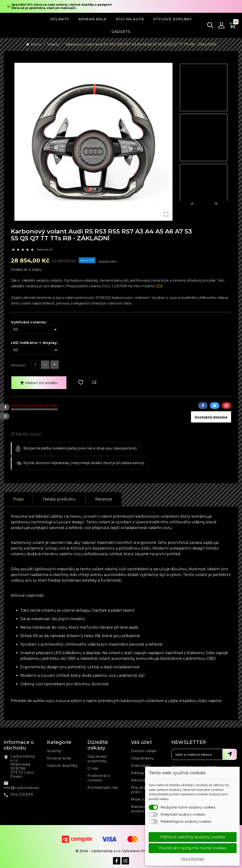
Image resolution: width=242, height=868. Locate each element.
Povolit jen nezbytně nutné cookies (193, 848)
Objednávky (142, 758)
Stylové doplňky (62, 765)
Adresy (138, 773)
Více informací (192, 859)
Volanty (54, 751)
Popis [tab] (18, 499)
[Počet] (35, 365)
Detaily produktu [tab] (59, 499)
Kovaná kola (59, 758)
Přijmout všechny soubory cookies (193, 837)
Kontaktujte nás (103, 787)
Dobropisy (141, 765)
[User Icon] (221, 25)
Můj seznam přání (143, 790)
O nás (93, 768)
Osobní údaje (144, 751)
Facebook (203, 406)
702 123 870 (22, 794)
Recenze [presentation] (104, 499)
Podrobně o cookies (99, 778)
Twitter (215, 406)
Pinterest (226, 406)
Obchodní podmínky (97, 759)
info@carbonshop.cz (24, 788)
